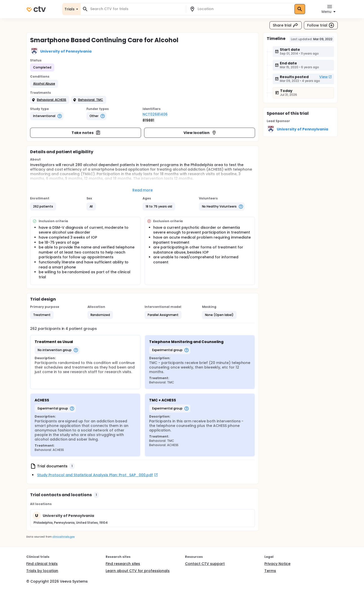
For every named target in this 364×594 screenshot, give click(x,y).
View (326, 77)
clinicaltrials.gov (63, 537)
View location (200, 133)
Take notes (86, 133)
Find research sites (123, 564)
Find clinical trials (42, 564)
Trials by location (42, 571)
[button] (44, 84)
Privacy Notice (277, 564)
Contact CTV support (205, 564)
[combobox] (136, 9)
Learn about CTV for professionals (138, 571)
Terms (270, 571)
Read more (143, 190)
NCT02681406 (155, 114)
